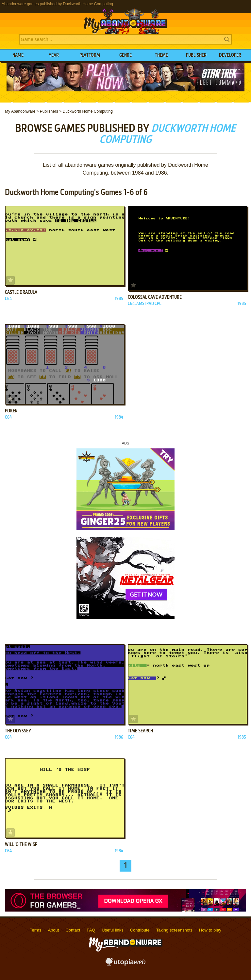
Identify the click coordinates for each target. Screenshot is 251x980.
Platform (90, 55)
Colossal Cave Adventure (155, 297)
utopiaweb (125, 964)
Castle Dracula (21, 292)
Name (18, 55)
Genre (125, 55)
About (53, 930)
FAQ (91, 930)
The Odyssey (18, 731)
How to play (210, 930)
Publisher (196, 55)
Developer (230, 55)
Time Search (140, 731)
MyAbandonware (125, 21)
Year (54, 55)
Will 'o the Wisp (21, 845)
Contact (73, 930)
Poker (11, 411)
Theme (161, 55)
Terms (35, 930)
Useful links (112, 930)
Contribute (140, 930)
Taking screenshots (174, 930)
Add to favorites (10, 280)
